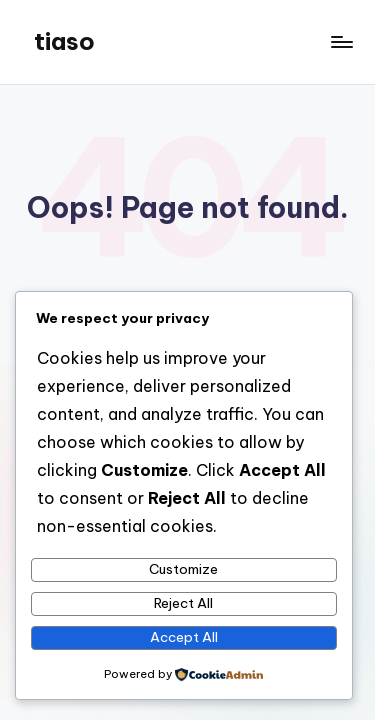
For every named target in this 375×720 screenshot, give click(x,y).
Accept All (184, 637)
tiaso (64, 41)
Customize (183, 569)
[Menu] (341, 41)
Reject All (183, 603)
